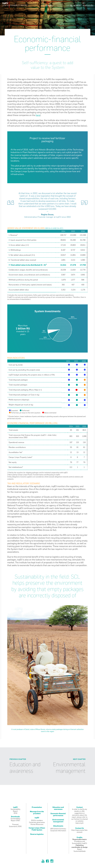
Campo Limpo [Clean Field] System (37, 829)
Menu (49, 6)
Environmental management (69, 768)
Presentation (37, 807)
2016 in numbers (37, 820)
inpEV (37, 818)
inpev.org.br (80, 823)
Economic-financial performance (58, 814)
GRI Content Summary (58, 829)
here (38, 115)
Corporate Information (58, 831)
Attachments (58, 826)
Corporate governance (37, 822)
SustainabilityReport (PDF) (15, 820)
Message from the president (37, 812)
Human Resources (37, 824)
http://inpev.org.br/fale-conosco (80, 831)
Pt (88, 5)
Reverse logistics (37, 834)
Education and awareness (25, 768)
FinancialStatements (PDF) (15, 825)
